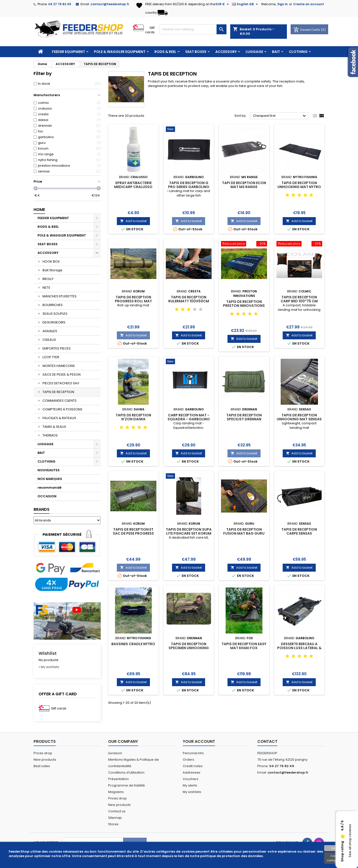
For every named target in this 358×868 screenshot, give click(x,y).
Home (39, 210)
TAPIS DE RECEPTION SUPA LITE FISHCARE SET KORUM (189, 531)
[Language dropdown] (246, 4)
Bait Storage (52, 270)
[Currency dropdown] (223, 4)
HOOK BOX (51, 261)
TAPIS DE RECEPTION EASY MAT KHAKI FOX (244, 646)
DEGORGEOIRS (54, 322)
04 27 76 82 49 (60, 4)
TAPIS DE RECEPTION (58, 392)
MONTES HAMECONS (59, 366)
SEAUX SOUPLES (55, 314)
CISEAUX (49, 340)
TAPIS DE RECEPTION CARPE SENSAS (299, 531)
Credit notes (193, 766)
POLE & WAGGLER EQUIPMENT (120, 52)
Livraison (115, 753)
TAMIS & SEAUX (54, 427)
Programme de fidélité (127, 785)
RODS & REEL (165, 52)
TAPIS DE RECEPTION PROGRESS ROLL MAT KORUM (133, 301)
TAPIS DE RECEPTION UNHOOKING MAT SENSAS (299, 417)
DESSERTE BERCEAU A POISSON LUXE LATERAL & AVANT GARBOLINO (299, 648)
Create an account (309, 4)
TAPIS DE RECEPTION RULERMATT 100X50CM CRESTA (189, 301)
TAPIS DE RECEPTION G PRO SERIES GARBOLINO (189, 185)
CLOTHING (298, 52)
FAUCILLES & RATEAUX (59, 418)
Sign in (282, 4)
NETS (46, 288)
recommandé (49, 488)
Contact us (117, 811)
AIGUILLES (50, 331)
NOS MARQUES (50, 479)
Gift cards (150, 30)
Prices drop (43, 753)
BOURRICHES (53, 305)
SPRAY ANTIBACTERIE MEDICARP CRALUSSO (133, 185)
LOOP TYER (51, 357)
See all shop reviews (350, 841)
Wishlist (48, 653)
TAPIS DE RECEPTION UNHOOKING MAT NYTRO (299, 185)
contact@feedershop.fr (110, 4)
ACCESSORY (226, 52)
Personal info (193, 753)
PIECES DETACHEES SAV (61, 383)
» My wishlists (49, 667)
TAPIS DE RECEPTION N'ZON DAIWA (133, 417)
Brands (42, 509)
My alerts (190, 785)
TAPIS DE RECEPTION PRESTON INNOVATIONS (244, 304)
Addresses (192, 772)
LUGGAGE (254, 52)
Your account (199, 741)
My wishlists (192, 792)
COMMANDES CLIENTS (60, 401)
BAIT (276, 52)
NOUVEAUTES (49, 470)
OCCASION (47, 496)
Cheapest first (280, 116)
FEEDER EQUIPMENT (68, 52)
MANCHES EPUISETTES (60, 296)
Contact (267, 741)
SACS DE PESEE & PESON (62, 375)
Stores (113, 824)
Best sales (42, 766)
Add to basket (133, 221)
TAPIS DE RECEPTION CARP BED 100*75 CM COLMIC (299, 301)
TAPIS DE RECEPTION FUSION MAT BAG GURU (244, 531)
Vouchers (191, 779)
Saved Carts (307, 30)
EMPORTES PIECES (57, 348)
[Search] (193, 29)
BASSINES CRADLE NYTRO (133, 644)
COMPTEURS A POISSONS (62, 409)
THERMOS (50, 435)
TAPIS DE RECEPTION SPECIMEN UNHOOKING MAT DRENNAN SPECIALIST (189, 648)
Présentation (118, 779)
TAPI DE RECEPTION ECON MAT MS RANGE (244, 185)
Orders (188, 760)
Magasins (116, 792)
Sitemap (115, 818)
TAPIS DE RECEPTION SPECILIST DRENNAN (244, 417)
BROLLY (48, 279)
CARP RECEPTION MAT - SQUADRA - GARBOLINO (189, 417)
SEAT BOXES (196, 52)
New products (45, 760)
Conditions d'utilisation (126, 772)
